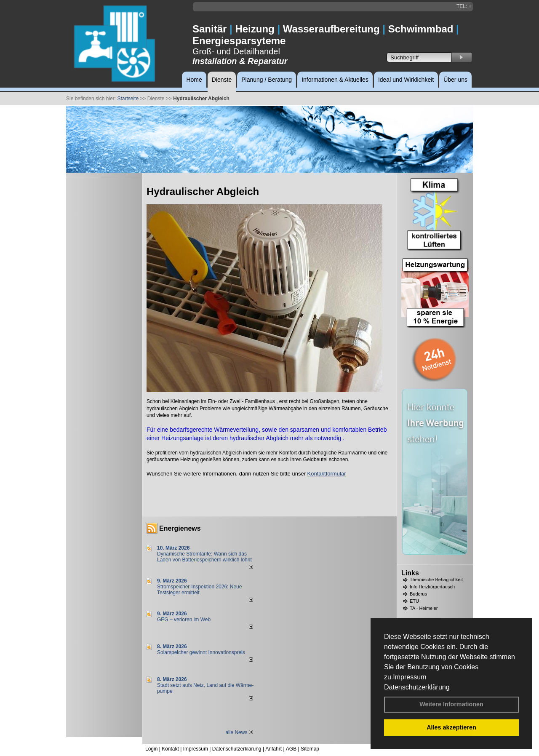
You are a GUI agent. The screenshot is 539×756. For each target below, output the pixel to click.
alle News (239, 732)
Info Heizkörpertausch (432, 587)
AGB (291, 749)
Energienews (180, 528)
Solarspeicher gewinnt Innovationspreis (201, 652)
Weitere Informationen (451, 704)
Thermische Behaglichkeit (436, 580)
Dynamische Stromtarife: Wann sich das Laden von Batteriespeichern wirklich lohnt (204, 557)
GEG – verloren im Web (184, 620)
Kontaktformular (327, 474)
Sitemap (310, 749)
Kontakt (170, 749)
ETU (414, 601)
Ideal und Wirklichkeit (406, 80)
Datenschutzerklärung (417, 687)
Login (151, 749)
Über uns (455, 80)
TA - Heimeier (424, 608)
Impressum (410, 677)
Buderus (418, 594)
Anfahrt (274, 749)
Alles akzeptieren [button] (451, 727)
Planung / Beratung (267, 80)
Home (194, 80)
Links (410, 573)
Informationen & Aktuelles (335, 80)
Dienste (222, 80)
